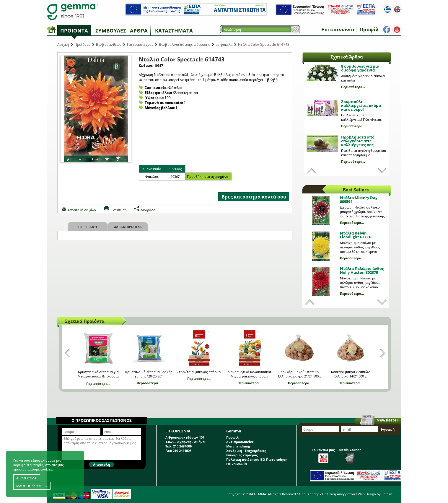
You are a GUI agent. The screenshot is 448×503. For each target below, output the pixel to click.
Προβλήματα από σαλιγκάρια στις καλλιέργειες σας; (358, 141)
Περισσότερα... (353, 87)
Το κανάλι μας (323, 455)
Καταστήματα (174, 31)
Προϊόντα (74, 31)
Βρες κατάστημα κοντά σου (254, 197)
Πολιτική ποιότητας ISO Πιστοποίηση (257, 459)
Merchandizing (238, 446)
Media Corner (350, 456)
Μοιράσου (149, 210)
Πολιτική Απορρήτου (339, 494)
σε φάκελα (224, 44)
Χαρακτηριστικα (128, 227)
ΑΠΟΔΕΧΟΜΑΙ (27, 478)
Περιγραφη (88, 227)
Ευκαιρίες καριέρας (242, 455)
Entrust (387, 494)
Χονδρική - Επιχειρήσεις (246, 451)
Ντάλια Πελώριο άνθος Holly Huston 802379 (362, 270)
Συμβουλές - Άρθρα (122, 31)
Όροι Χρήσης (309, 494)
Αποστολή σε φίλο (82, 210)
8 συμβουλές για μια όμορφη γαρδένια (360, 68)
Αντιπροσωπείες (240, 442)
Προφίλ (369, 29)
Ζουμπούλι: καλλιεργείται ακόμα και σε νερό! (361, 105)
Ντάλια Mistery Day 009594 (359, 200)
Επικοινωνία (338, 29)
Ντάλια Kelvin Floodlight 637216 (356, 235)
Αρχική (63, 44)
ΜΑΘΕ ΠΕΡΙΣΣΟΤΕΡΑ (32, 486)
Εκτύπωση (119, 210)
